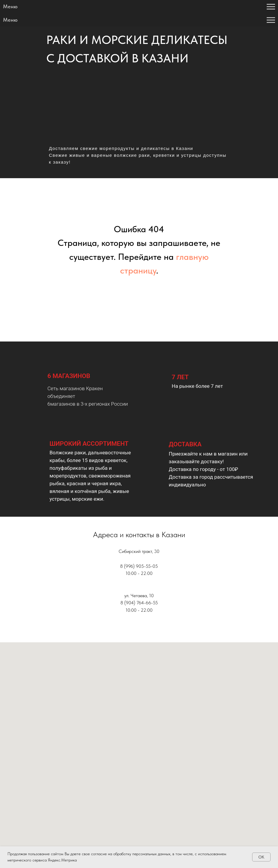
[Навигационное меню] (271, 7)
